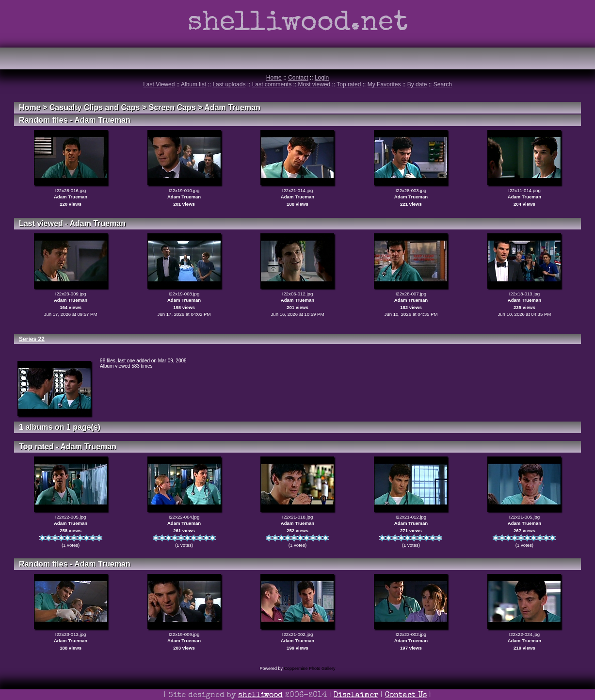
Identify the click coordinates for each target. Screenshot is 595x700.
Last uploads (229, 84)
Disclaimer (356, 696)
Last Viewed (159, 84)
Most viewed (314, 84)
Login (322, 78)
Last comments (272, 84)
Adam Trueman (232, 107)
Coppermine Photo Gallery (309, 668)
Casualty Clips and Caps (95, 107)
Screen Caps (172, 107)
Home (274, 78)
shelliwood (260, 696)
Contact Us (406, 696)
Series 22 (32, 339)
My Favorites (384, 84)
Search (443, 84)
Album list (193, 84)
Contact (298, 78)
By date (417, 84)
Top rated (349, 84)
